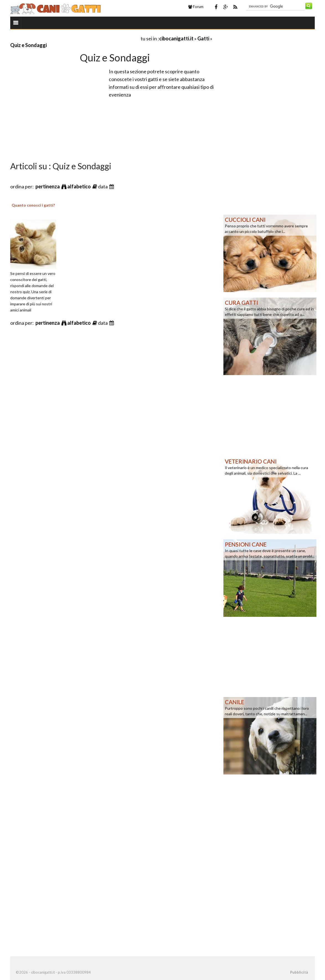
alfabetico (79, 186)
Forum (196, 7)
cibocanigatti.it (176, 38)
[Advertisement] (75, 38)
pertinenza (48, 186)
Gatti (203, 38)
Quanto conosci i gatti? (33, 205)
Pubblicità (299, 972)
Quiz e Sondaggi (29, 45)
